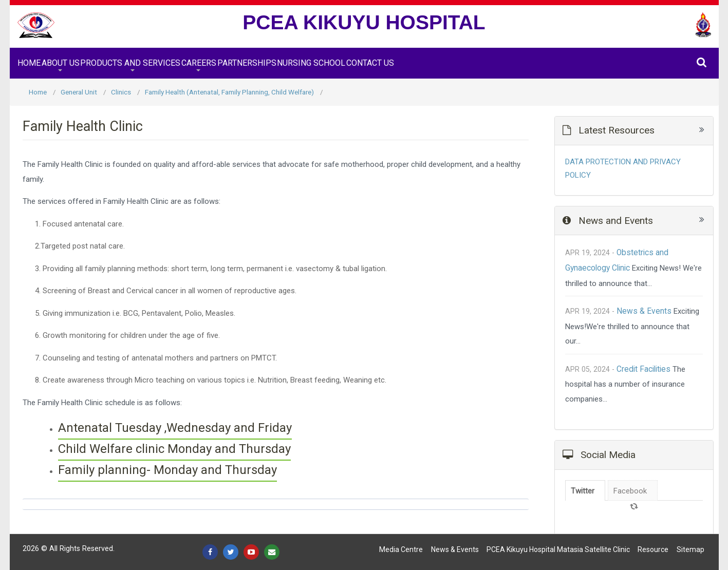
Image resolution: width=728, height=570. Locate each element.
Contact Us (370, 63)
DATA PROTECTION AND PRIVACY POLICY (623, 168)
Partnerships (247, 63)
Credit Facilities (643, 369)
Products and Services (130, 63)
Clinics (121, 92)
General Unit (79, 92)
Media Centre (401, 549)
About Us (61, 63)
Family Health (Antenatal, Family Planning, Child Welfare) (229, 92)
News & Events (644, 311)
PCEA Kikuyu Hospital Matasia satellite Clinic (558, 549)
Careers (199, 63)
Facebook (630, 491)
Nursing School (311, 63)
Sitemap (690, 549)
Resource (653, 549)
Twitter (583, 491)
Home (29, 63)
